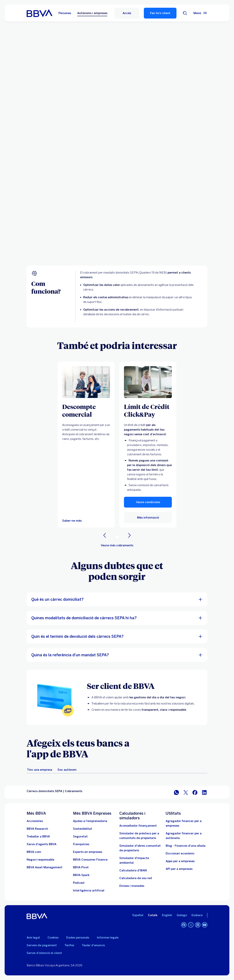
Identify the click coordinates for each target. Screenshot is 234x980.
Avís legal (33, 938)
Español (138, 915)
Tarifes (69, 945)
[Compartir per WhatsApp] (176, 792)
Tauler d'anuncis (93, 945)
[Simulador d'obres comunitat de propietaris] (140, 848)
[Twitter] (191, 925)
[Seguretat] (80, 836)
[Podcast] (79, 883)
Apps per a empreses (180, 861)
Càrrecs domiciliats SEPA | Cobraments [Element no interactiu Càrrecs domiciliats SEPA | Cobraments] (54, 791)
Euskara (197, 915)
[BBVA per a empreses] (39, 13)
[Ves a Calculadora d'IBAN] (133, 870)
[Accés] (127, 13)
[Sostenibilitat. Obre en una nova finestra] (83, 829)
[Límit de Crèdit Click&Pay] (148, 410)
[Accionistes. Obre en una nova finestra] (35, 821)
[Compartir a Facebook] (195, 792)
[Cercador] (185, 13)
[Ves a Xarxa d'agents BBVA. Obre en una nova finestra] (42, 844)
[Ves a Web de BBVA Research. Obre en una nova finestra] (37, 829)
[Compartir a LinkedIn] (204, 792)
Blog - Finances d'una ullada (186, 846)
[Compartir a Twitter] (186, 792)
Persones (65, 13)
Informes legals (108, 938)
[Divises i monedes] (132, 886)
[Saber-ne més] (86, 382)
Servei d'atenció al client (44, 953)
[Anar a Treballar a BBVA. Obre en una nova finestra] (38, 836)
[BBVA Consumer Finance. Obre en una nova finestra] (90, 860)
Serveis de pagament (42, 945)
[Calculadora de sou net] (136, 878)
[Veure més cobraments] (117, 545)
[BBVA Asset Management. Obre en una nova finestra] (45, 867)
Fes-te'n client (160, 13)
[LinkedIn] (198, 925)
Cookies (53, 938)
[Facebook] (184, 925)
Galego (182, 915)
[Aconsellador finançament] (138, 826)
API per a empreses (179, 869)
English (167, 915)
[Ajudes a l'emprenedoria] (90, 821)
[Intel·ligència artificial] (89, 890)
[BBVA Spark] (81, 875)
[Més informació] (148, 382)
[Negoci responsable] (40, 860)
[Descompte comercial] (86, 410)
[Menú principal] (200, 13)
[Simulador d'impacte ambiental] (140, 860)
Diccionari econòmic (180, 853)
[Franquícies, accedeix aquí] (81, 844)
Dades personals (78, 938)
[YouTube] (205, 925)
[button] (148, 502)
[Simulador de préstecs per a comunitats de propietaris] (140, 836)
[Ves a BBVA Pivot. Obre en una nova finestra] (81, 867)
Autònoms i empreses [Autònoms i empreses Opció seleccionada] (92, 13)
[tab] (40, 770)
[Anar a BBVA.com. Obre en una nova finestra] (34, 852)
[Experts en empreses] (88, 852)
